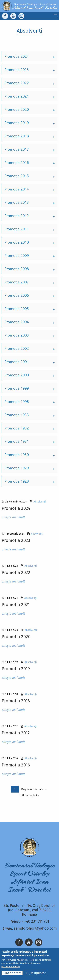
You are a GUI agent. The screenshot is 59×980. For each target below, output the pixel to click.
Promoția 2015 (17, 176)
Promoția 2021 (17, 96)
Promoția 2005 (17, 308)
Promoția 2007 (17, 282)
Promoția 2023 (17, 69)
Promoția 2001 (17, 361)
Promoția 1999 (17, 388)
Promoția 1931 (17, 441)
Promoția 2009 (17, 255)
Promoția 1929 (17, 468)
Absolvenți (40, 502)
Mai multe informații (11, 966)
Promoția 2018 (17, 136)
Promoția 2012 (17, 215)
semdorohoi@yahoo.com (35, 928)
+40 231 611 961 (37, 921)
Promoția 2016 (17, 162)
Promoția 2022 (17, 83)
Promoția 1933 (17, 415)
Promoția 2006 (17, 295)
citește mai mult (13, 517)
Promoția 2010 (17, 242)
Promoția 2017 (17, 149)
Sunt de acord (12, 973)
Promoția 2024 (17, 56)
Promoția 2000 (17, 375)
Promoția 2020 (17, 109)
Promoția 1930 (17, 454)
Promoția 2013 (17, 202)
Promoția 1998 (17, 401)
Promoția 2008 (17, 269)
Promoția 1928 (17, 481)
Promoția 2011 (17, 229)
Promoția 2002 (17, 348)
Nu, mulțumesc (36, 973)
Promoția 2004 (17, 322)
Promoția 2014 (17, 189)
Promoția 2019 (17, 122)
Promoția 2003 (17, 335)
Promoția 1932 (17, 428)
